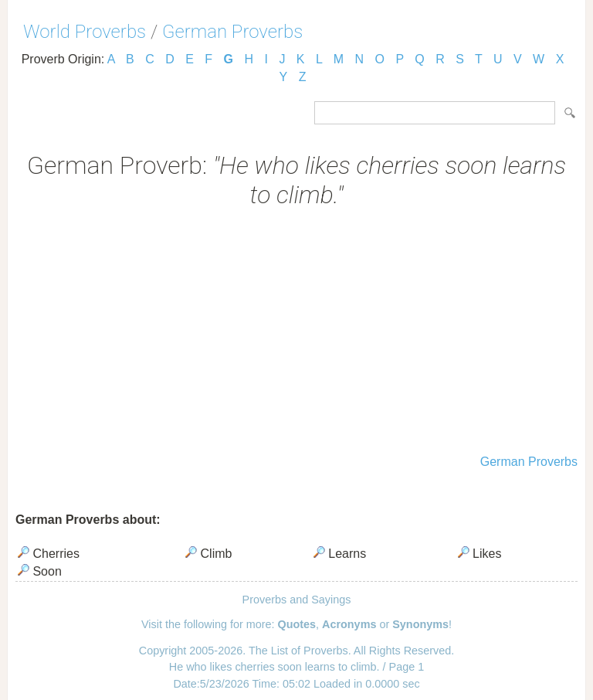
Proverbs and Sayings (297, 600)
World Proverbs (85, 32)
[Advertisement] (296, 333)
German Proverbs (232, 32)
